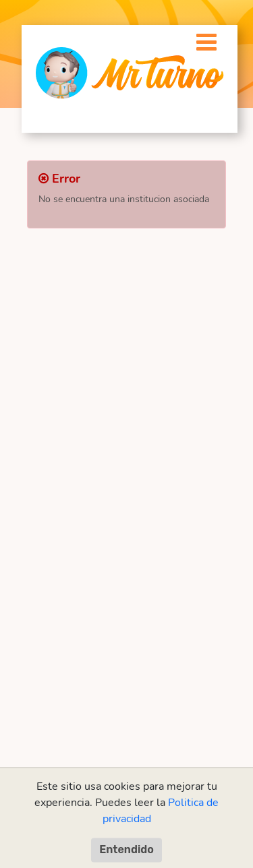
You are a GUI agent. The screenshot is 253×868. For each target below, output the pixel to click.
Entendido (126, 849)
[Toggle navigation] (199, 38)
